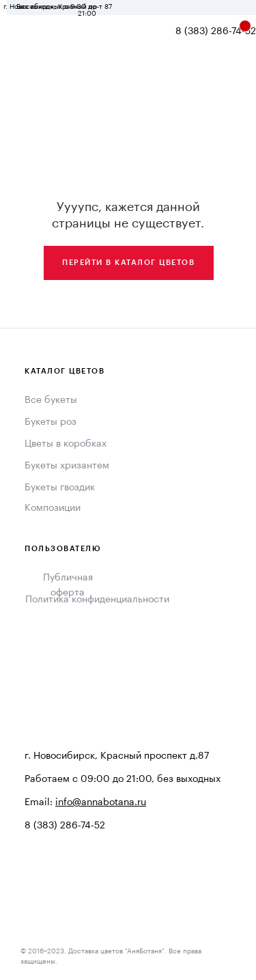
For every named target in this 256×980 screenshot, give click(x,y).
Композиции (53, 508)
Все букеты (51, 400)
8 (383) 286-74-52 (216, 31)
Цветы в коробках (66, 444)
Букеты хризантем (67, 466)
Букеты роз (51, 422)
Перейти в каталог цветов (128, 263)
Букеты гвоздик (60, 488)
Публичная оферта (68, 585)
